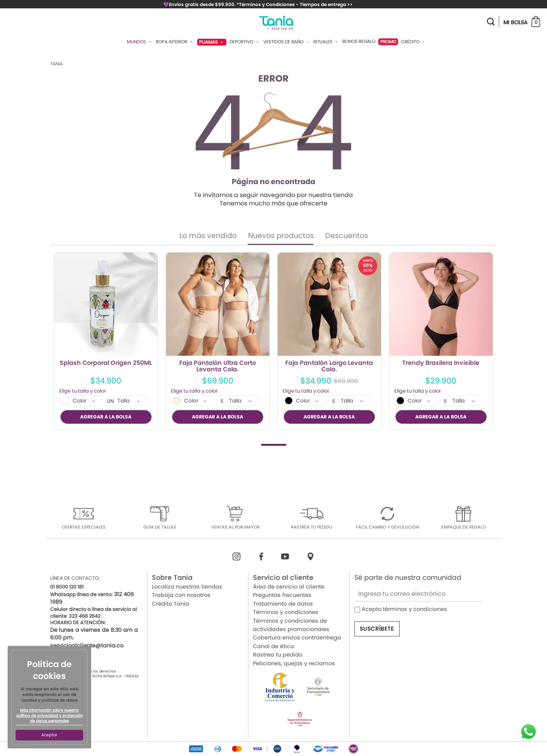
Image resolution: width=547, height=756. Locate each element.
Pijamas (212, 42)
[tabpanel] (106, 341)
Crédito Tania (171, 603)
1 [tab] (274, 444)
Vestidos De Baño (287, 42)
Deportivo (245, 42)
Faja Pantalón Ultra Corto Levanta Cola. (218, 366)
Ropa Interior (175, 42)
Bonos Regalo (359, 41)
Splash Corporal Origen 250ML (106, 363)
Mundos (140, 42)
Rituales (326, 42)
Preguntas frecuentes (282, 595)
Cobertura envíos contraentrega (297, 638)
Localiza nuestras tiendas (187, 587)
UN (110, 401)
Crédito (414, 42)
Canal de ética (273, 646)
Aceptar (49, 735)
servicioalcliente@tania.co (87, 645)
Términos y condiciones (286, 612)
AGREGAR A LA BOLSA (106, 417)
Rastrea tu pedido (278, 655)
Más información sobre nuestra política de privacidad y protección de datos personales (50, 716)
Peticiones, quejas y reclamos (294, 663)
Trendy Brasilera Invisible (441, 363)
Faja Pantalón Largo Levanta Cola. (329, 366)
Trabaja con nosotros (181, 595)
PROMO (388, 42)
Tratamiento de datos (283, 603)
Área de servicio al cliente (289, 587)
